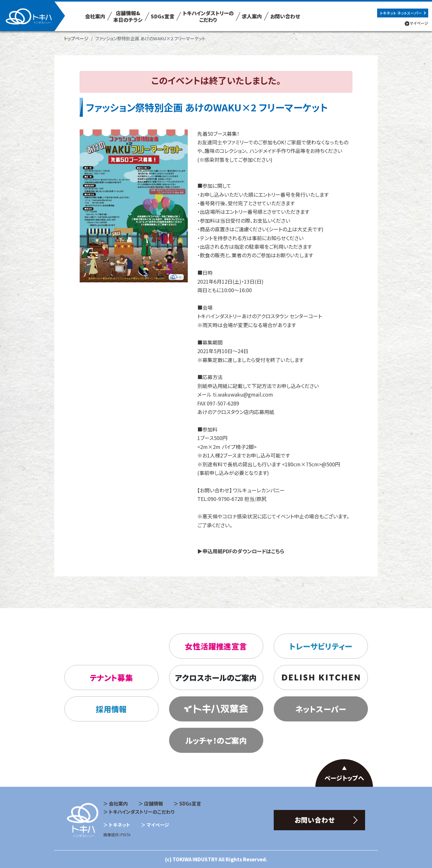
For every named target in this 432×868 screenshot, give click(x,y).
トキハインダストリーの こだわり (208, 16)
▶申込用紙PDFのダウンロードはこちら (241, 551)
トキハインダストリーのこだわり (142, 812)
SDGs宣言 (163, 16)
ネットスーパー (321, 709)
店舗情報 (154, 803)
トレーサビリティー (321, 646)
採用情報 (111, 709)
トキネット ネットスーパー (401, 13)
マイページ (419, 23)
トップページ (76, 38)
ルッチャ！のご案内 (216, 740)
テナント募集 (111, 677)
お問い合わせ (285, 16)
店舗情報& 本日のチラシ (128, 16)
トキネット (120, 825)
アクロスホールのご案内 (216, 677)
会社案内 (95, 16)
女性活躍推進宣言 (216, 646)
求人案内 (252, 16)
